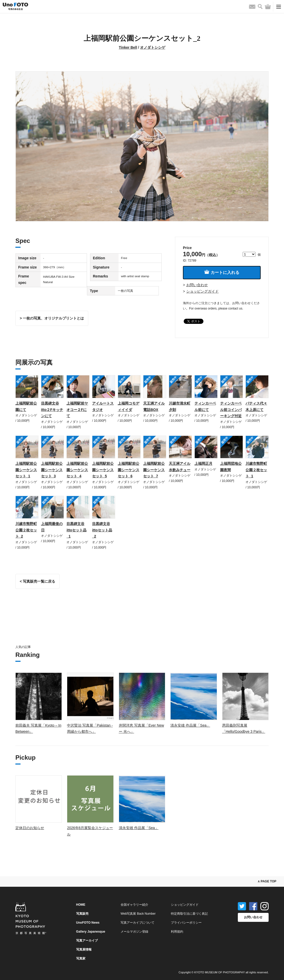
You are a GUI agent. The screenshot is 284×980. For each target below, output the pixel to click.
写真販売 (82, 914)
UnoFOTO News (88, 923)
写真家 (81, 958)
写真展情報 (84, 950)
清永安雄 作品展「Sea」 (190, 725)
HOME (81, 905)
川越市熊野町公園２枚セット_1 (256, 470)
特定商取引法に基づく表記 (189, 914)
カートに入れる (222, 272)
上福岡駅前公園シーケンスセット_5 (103, 470)
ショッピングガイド (202, 291)
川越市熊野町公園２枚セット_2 (26, 530)
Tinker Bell (128, 47)
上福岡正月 (203, 463)
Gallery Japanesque (91, 932)
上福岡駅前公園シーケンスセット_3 (52, 470)
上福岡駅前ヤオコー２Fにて (77, 410)
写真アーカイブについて (138, 923)
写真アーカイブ (87, 941)
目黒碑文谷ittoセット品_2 (102, 530)
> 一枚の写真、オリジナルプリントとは (52, 318)
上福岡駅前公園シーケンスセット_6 (129, 470)
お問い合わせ (197, 285)
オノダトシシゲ (153, 47)
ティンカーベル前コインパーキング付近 (231, 410)
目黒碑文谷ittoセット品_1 (76, 530)
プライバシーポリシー (186, 923)
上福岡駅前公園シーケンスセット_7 (154, 470)
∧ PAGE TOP (267, 881)
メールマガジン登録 (134, 932)
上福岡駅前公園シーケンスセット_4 (77, 470)
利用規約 (177, 932)
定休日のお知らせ (30, 828)
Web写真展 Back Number (138, 914)
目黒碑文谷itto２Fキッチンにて (52, 410)
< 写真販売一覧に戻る (37, 581)
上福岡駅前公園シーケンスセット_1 (26, 470)
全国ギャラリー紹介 (134, 905)
